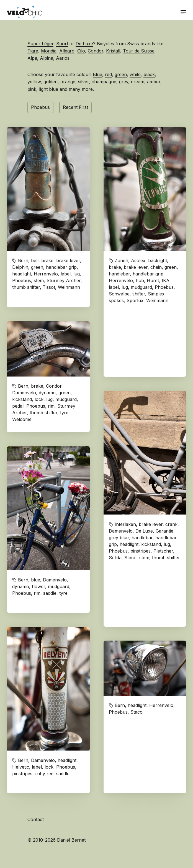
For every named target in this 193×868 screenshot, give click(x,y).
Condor (96, 51)
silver (83, 82)
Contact (36, 819)
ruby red (44, 774)
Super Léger (40, 44)
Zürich (121, 260)
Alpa (32, 58)
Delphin (20, 267)
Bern (23, 260)
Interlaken (125, 524)
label (66, 274)
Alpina (47, 58)
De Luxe (84, 44)
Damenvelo (24, 393)
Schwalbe (119, 294)
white (135, 74)
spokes (116, 300)
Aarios (63, 58)
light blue (49, 89)
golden (51, 82)
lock (39, 399)
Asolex (138, 260)
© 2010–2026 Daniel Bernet (56, 840)
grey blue (119, 538)
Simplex (156, 294)
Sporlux (135, 300)
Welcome (22, 419)
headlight (22, 274)
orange (68, 82)
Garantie (164, 531)
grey (124, 82)
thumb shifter (26, 287)
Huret (153, 280)
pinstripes (141, 551)
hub (140, 280)
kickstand (22, 399)
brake (47, 260)
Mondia (49, 51)
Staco (130, 558)
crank (171, 524)
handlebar (119, 274)
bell (35, 260)
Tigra (33, 51)
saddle (50, 593)
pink (32, 89)
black (149, 74)
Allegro (67, 51)
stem (39, 280)
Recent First (75, 107)
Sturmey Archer (64, 280)
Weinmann (69, 287)
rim (51, 406)
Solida (115, 558)
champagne (104, 82)
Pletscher (163, 551)
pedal (18, 406)
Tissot (49, 287)
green (121, 74)
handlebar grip (61, 267)
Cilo (81, 51)
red (108, 74)
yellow (34, 82)
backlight (158, 260)
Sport (62, 44)
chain (156, 267)
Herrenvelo (46, 274)
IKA (166, 280)
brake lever (68, 260)
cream (138, 82)
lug (77, 274)
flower (38, 586)
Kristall (113, 51)
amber (154, 82)
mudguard (141, 287)
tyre (64, 413)
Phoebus (40, 107)
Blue (97, 74)
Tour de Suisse (139, 51)
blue (36, 580)
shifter (139, 294)
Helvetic (21, 767)
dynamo (47, 393)
